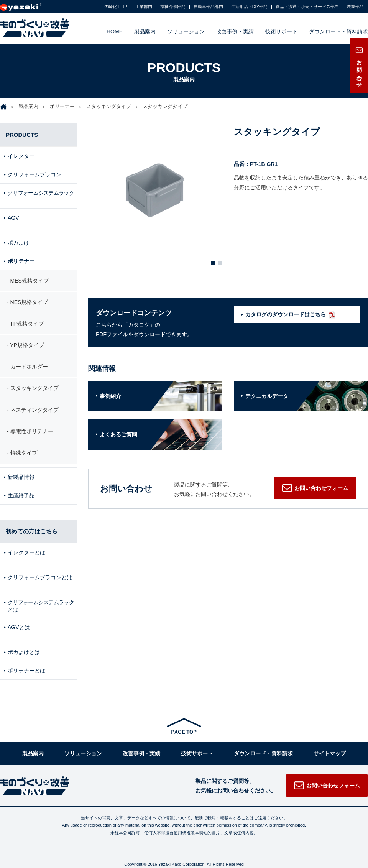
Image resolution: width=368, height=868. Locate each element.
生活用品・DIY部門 (249, 7)
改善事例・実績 (235, 31)
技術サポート (281, 31)
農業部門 (355, 7)
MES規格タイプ (30, 273)
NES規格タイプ (29, 295)
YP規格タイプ (27, 338)
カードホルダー (29, 360)
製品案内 (145, 31)
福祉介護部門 (173, 7)
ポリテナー (62, 106)
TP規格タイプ (27, 316)
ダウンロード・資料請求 (338, 31)
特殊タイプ (24, 446)
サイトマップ (330, 736)
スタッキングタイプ (109, 106)
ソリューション (186, 31)
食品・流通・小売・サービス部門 (307, 7)
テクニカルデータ (267, 396)
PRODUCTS (22, 135)
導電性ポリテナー (32, 424)
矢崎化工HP (116, 7)
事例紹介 (110, 396)
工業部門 (144, 7)
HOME (115, 31)
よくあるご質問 (118, 434)
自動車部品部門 (208, 7)
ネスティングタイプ (34, 403)
